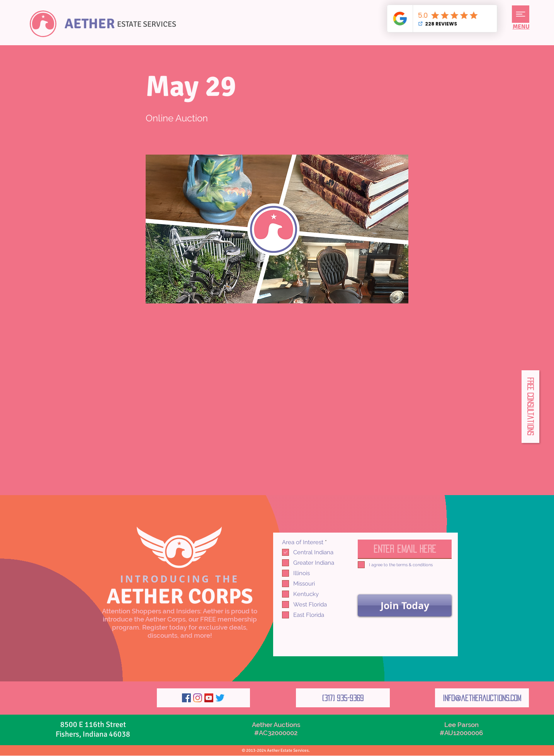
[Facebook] (186, 698)
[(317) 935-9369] (343, 698)
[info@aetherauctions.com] (482, 698)
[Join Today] (405, 605)
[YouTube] (209, 698)
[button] (521, 14)
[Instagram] (198, 698)
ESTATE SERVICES (147, 24)
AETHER (90, 24)
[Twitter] (220, 698)
